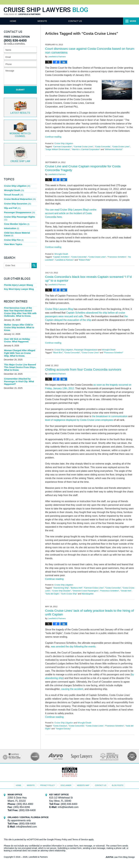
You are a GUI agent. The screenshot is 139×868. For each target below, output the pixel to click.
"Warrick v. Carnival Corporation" (86, 149)
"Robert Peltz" (85, 260)
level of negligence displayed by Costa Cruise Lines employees (79, 420)
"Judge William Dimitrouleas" (58, 149)
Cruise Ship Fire (14, 235)
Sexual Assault (14, 193)
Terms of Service (80, 839)
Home (15, 21)
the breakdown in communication (110, 416)
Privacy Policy (48, 785)
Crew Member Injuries (17, 220)
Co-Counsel (20, 129)
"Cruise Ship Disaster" (61, 591)
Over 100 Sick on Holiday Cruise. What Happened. (17, 335)
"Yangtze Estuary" (63, 729)
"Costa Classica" (60, 726)
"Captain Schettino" (61, 257)
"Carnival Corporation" (62, 147)
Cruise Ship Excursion (17, 201)
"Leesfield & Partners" (64, 260)
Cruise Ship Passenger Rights (19, 215)
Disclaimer (66, 785)
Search (34, 260)
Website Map (83, 785)
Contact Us (80, 21)
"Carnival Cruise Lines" (83, 147)
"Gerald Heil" (126, 591)
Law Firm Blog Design (121, 857)
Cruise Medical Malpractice (20, 197)
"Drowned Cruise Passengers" (85, 591)
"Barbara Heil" (76, 588)
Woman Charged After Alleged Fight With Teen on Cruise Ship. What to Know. (20, 348)
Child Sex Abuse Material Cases (20, 230)
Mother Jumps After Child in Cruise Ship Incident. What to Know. (19, 322)
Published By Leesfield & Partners (126, 11)
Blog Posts (117, 785)
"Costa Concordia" (103, 147)
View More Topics (13, 240)
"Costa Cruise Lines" (121, 147)
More (132, 21)
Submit (20, 90)
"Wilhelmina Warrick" (113, 149)
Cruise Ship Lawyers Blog (46, 11)
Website (45, 21)
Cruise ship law (20, 153)
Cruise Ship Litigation (64, 143)
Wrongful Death (61, 254)
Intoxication (11, 225)
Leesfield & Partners (38, 857)
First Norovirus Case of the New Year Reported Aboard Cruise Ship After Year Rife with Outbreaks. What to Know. (20, 307)
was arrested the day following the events (73, 647)
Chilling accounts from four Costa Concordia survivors (83, 369)
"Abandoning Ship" (61, 588)
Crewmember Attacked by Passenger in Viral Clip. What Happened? (19, 375)
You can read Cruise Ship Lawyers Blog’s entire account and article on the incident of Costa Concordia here (71, 213)
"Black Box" (58, 353)
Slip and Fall (12, 206)
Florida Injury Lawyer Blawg (18, 280)
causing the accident (72, 689)
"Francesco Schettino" (117, 257)
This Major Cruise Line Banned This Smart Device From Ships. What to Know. (20, 361)
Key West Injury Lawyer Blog (19, 284)
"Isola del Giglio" (52, 594)
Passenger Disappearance (86, 350)
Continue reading (53, 137)
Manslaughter (88, 594)
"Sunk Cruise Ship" (69, 594)
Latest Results (20, 107)
